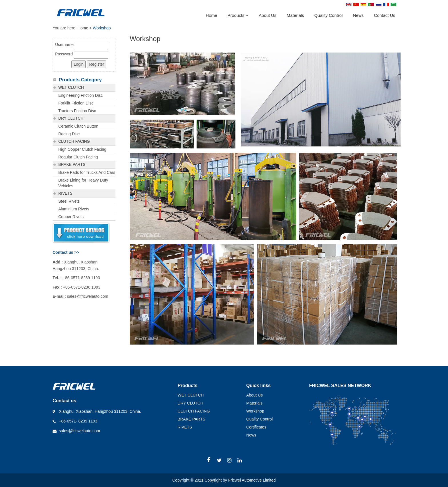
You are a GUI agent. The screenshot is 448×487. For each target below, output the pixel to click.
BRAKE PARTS (72, 165)
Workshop (255, 411)
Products (238, 15)
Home (211, 15)
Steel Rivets (69, 201)
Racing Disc (69, 134)
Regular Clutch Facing (78, 157)
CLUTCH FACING (74, 141)
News (358, 15)
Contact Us (385, 15)
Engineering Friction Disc (81, 95)
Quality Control (328, 15)
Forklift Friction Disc (76, 103)
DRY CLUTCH (71, 118)
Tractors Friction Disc (77, 111)
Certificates (256, 427)
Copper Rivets (71, 217)
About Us (268, 15)
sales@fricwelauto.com (79, 431)
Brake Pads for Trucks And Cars (87, 172)
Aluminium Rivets (74, 209)
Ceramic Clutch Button (78, 126)
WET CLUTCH (71, 87)
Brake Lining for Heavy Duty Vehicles (83, 183)
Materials (295, 15)
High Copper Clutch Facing (82, 149)
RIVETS (65, 193)
